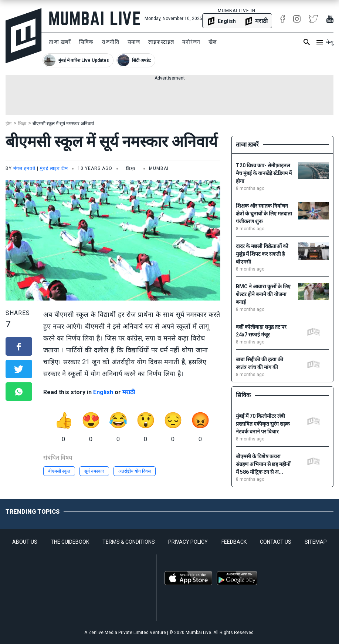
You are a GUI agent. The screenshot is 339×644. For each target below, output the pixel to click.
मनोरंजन (191, 42)
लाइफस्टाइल (161, 42)
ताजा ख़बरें (60, 42)
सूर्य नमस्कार (94, 471)
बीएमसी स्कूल (59, 471)
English (103, 392)
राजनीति (111, 42)
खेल (213, 42)
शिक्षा (22, 124)
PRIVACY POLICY (188, 542)
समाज (134, 42)
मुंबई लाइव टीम (54, 168)
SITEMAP (316, 542)
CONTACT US (276, 542)
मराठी (129, 392)
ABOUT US (25, 542)
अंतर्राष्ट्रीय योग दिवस (135, 471)
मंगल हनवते (24, 168)
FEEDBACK (234, 542)
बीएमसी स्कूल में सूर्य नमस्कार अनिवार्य (63, 124)
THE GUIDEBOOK (70, 542)
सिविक (86, 42)
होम (9, 124)
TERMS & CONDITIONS (129, 542)
